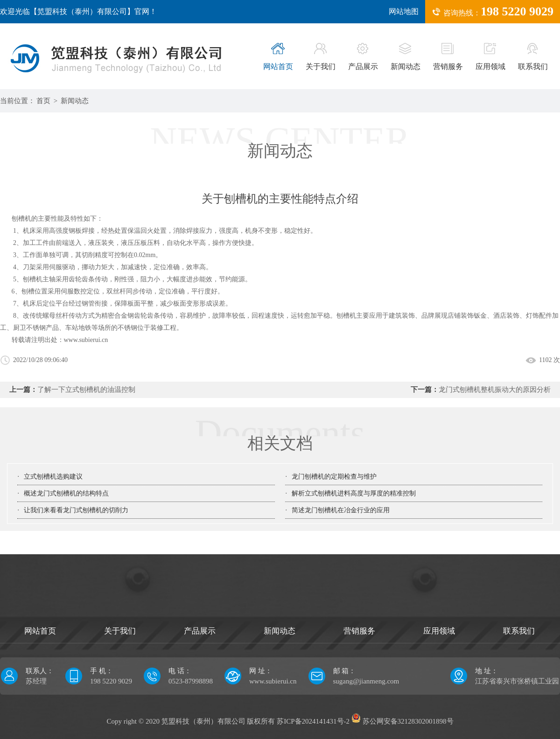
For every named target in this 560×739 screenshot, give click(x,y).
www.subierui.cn (86, 340)
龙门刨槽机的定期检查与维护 (334, 477)
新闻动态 (406, 57)
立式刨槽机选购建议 (53, 477)
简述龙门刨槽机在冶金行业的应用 (341, 510)
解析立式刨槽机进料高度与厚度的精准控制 (354, 493)
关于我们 (321, 57)
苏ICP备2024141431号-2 (313, 721)
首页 (43, 101)
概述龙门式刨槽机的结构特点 (66, 493)
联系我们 (533, 57)
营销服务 (448, 57)
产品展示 (363, 57)
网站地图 (404, 11)
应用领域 (490, 57)
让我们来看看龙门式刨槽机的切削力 (76, 510)
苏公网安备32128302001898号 (402, 721)
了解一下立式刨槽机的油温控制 (86, 390)
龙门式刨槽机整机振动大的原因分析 (495, 390)
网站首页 (278, 57)
